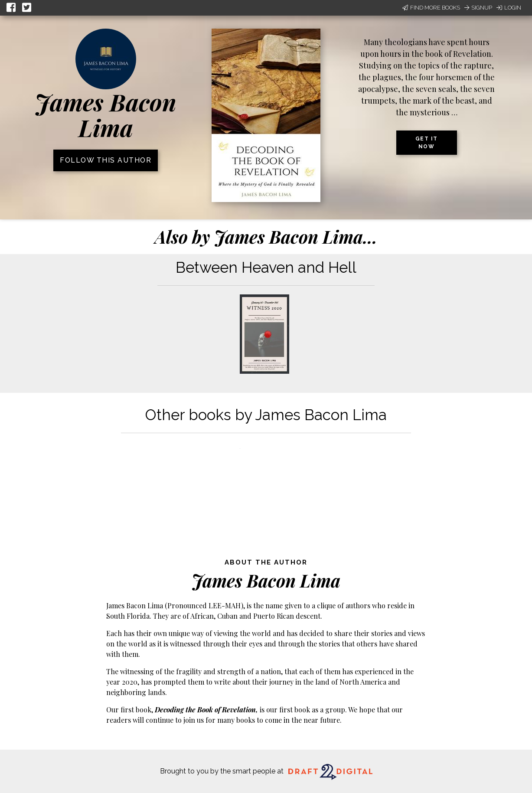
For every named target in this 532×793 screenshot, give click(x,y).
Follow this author (106, 160)
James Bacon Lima (106, 115)
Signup (478, 8)
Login (509, 8)
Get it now (427, 143)
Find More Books (431, 8)
